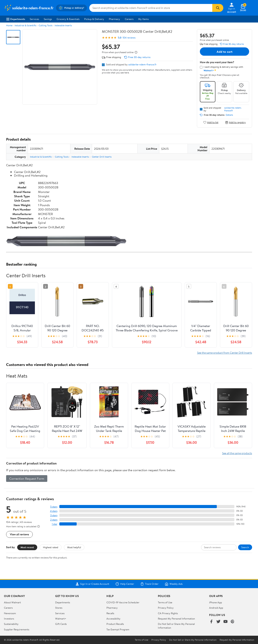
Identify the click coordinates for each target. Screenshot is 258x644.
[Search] (218, 8)
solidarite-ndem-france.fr (142, 64)
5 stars (54, 507)
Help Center (125, 584)
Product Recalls (115, 624)
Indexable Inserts (63, 25)
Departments (16, 19)
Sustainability (11, 624)
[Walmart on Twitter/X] (218, 622)
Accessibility (113, 619)
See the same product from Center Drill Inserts (225, 353)
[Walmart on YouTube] (225, 622)
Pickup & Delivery (94, 19)
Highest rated (51, 547)
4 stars (54, 511)
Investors (9, 619)
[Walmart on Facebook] (211, 622)
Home (9, 25)
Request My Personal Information (176, 619)
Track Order (149, 584)
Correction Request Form (27, 479)
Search (245, 547)
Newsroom (10, 613)
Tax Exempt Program (118, 629)
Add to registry (235, 122)
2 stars (54, 520)
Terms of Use (165, 602)
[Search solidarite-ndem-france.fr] (151, 8)
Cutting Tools (46, 25)
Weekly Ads (174, 584)
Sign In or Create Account (92, 584)
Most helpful (74, 547)
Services (34, 19)
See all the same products (237, 453)
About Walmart (12, 602)
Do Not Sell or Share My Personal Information (193, 640)
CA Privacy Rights (168, 613)
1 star (55, 524)
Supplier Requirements (17, 629)
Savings (48, 19)
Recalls (110, 613)
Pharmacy (114, 19)
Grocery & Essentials (68, 19)
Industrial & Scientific (26, 25)
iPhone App (216, 602)
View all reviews (19, 534)
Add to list (211, 122)
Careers (129, 19)
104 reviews (129, 38)
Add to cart (224, 52)
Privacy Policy (166, 608)
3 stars (54, 515)
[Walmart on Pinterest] (233, 622)
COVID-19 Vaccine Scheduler (123, 602)
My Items (143, 19)
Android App (216, 608)
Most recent (27, 547)
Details (229, 115)
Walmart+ (61, 619)
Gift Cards (61, 624)
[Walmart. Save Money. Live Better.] (29, 8)
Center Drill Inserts (102, 157)
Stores (59, 608)
